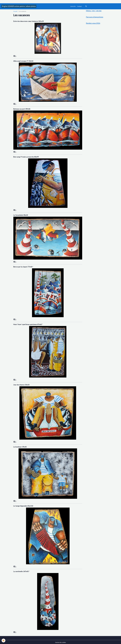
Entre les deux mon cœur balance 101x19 (29, 21)
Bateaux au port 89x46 (22, 109)
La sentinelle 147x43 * (21, 571)
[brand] (19, 6)
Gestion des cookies (61, 642)
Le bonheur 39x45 (20, 446)
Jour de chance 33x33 (21, 384)
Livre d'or (73, 6)
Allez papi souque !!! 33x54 (23, 61)
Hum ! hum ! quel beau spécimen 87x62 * (28, 324)
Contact (79, 6)
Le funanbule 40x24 (21, 215)
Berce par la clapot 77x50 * (23, 266)
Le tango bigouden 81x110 (23, 505)
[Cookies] (4, 641)
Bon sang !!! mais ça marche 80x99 (26, 157)
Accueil (15, 11)
